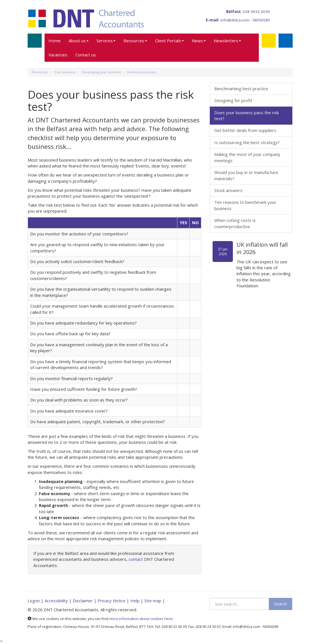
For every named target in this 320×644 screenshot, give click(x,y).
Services (106, 41)
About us (79, 41)
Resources (135, 41)
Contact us (86, 55)
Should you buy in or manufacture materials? (246, 175)
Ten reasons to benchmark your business (245, 205)
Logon (34, 601)
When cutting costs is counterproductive (235, 223)
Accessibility (56, 601)
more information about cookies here (141, 619)
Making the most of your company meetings (247, 157)
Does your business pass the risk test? (247, 115)
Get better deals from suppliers (245, 130)
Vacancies (58, 55)
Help (135, 601)
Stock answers (228, 190)
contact (136, 559)
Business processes (142, 72)
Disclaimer (83, 601)
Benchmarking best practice (241, 89)
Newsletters (227, 41)
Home (55, 41)
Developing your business (101, 72)
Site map (153, 601)
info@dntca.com (235, 20)
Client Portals (169, 41)
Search (281, 604)
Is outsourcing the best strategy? (247, 142)
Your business (65, 72)
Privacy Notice (112, 601)
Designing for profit (233, 100)
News (199, 41)
